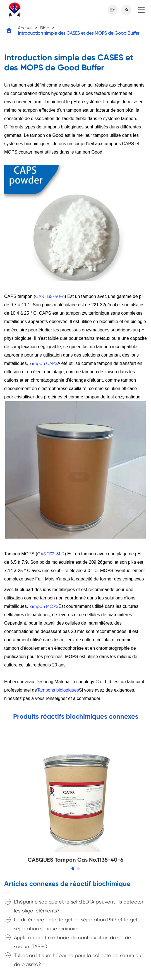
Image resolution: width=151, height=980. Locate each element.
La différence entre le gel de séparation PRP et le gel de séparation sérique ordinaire (79, 924)
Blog (45, 28)
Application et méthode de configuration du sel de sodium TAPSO (73, 942)
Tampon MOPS (43, 606)
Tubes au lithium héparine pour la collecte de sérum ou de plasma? (78, 960)
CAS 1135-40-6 (50, 296)
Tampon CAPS (43, 363)
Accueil (25, 28)
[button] (73, 869)
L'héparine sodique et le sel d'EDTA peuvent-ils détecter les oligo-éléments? (79, 906)
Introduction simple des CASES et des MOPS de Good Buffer (79, 33)
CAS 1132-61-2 (51, 554)
